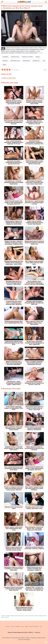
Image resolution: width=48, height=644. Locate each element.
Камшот (39, 57)
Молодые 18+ (37, 61)
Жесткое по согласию (28, 57)
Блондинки (6, 57)
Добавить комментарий (9, 78)
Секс (4, 64)
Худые (10, 64)
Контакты (38, 632)
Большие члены (16, 57)
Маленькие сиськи (16, 61)
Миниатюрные (27, 61)
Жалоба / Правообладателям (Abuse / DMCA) (20, 632)
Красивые (5, 61)
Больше (41, 53)
